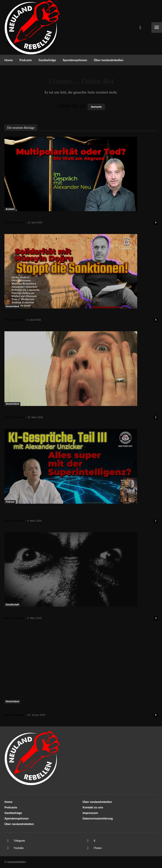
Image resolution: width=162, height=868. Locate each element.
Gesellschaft (12, 605)
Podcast (10, 502)
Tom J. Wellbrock (14, 222)
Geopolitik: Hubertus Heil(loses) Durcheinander (49, 709)
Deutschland (12, 306)
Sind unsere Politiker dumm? (31, 412)
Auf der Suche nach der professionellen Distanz (49, 612)
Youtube (19, 848)
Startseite (96, 107)
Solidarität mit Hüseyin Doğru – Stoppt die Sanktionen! (56, 314)
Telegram (19, 841)
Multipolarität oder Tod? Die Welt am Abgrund (48, 217)
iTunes (98, 848)
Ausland (10, 209)
